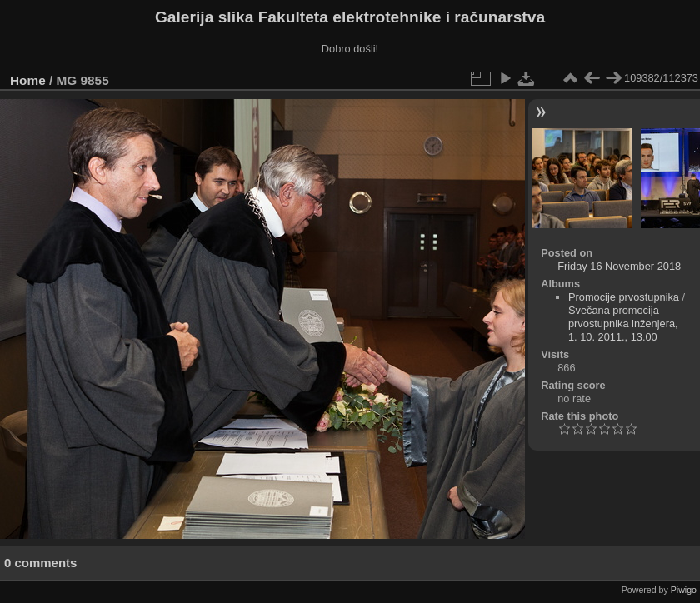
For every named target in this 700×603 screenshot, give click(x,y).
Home (28, 80)
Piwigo (684, 590)
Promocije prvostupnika (624, 297)
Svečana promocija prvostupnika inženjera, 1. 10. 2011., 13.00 (623, 324)
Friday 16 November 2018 (619, 266)
